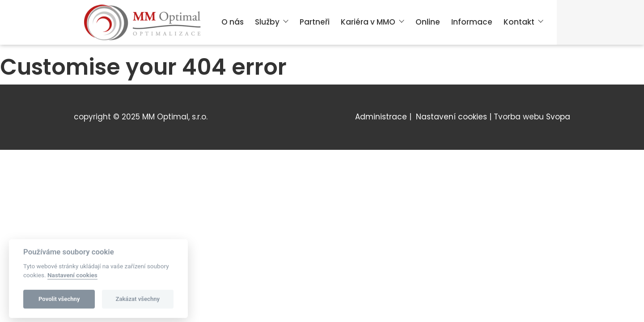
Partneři (315, 22)
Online (428, 22)
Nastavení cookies (451, 117)
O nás (233, 22)
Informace (472, 22)
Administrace (381, 117)
